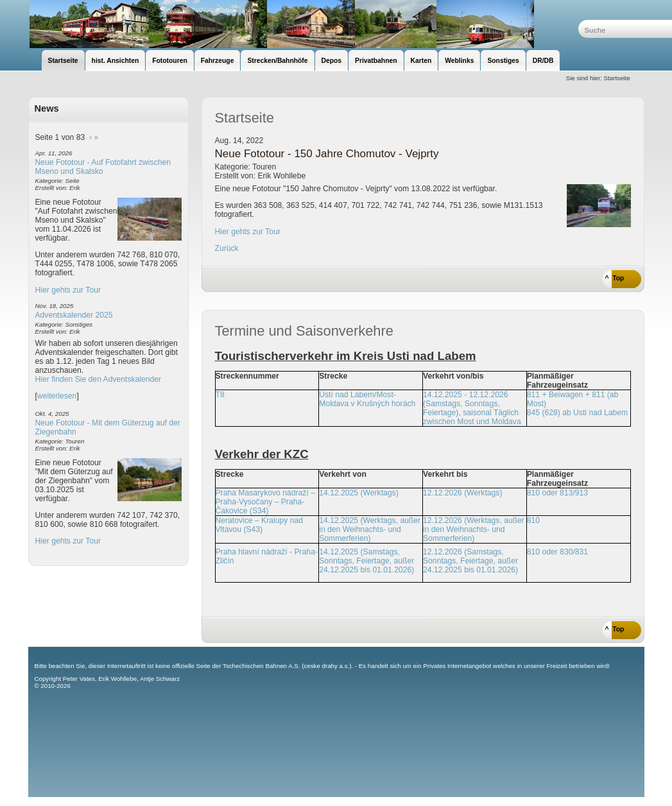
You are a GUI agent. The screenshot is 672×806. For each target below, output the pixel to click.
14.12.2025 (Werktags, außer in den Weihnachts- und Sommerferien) (370, 529)
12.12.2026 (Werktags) (462, 493)
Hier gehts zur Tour (68, 290)
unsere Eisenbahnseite (303, 24)
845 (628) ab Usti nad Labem (577, 413)
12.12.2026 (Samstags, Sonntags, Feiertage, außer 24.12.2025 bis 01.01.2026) (470, 561)
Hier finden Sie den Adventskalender (99, 379)
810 (533, 520)
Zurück (227, 248)
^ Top (615, 278)
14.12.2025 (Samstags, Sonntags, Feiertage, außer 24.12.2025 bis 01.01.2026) (366, 561)
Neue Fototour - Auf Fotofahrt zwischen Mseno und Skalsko (103, 167)
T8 (220, 395)
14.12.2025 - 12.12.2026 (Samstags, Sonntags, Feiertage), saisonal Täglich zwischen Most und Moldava (472, 408)
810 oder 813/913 (557, 493)
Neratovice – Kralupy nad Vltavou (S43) (260, 525)
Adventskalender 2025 (74, 315)
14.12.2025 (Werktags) (358, 493)
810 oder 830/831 (557, 552)
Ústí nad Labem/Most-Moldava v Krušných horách (367, 399)
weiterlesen (57, 396)
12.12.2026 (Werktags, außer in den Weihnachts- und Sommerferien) (474, 529)
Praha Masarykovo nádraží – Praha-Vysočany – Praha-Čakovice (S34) (265, 502)
